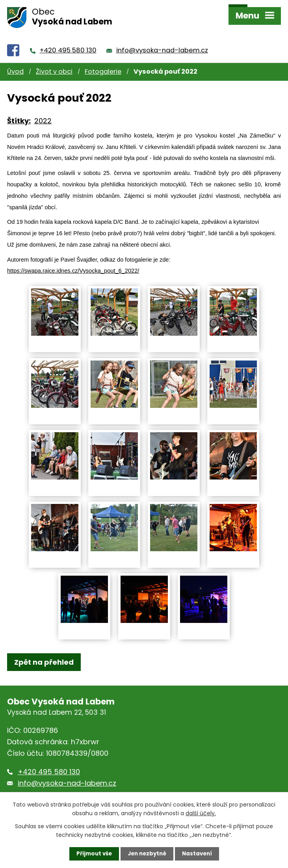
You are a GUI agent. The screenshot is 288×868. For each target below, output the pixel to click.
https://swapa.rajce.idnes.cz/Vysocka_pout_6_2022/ (73, 260)
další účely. (201, 813)
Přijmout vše (92, 853)
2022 (43, 110)
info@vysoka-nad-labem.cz (162, 40)
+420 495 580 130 (68, 40)
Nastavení (199, 853)
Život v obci (54, 61)
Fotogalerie (103, 61)
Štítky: (19, 110)
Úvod (15, 61)
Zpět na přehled (44, 651)
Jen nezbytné (147, 853)
